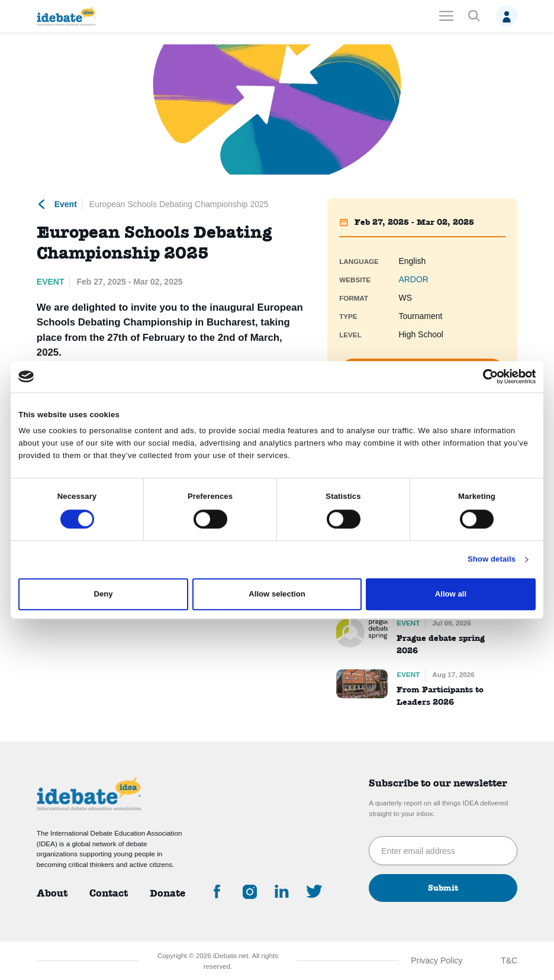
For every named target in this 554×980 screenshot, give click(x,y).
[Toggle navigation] (446, 16)
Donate (168, 893)
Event (57, 204)
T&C (509, 960)
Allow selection (277, 594)
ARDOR (413, 279)
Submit (443, 888)
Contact (109, 893)
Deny (104, 594)
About (52, 893)
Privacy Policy (437, 960)
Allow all (451, 594)
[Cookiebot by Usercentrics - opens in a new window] (484, 376)
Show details (492, 560)
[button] (474, 16)
